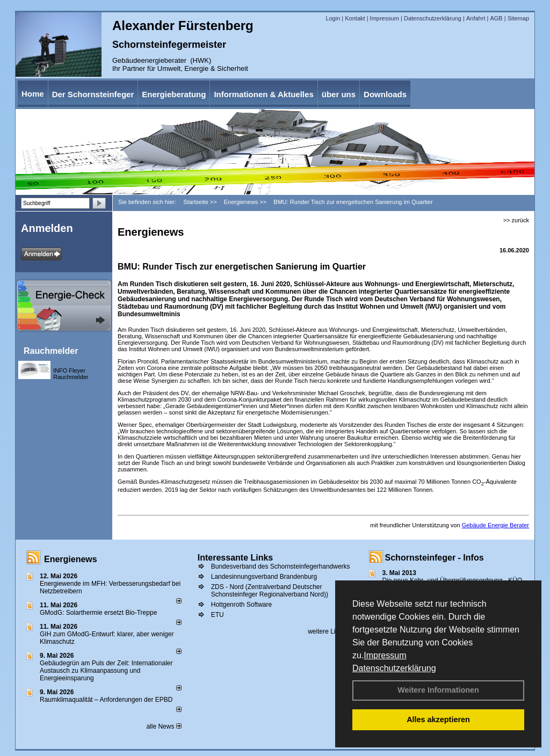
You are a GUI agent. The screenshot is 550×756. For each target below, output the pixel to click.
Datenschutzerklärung (394, 668)
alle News (164, 726)
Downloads (385, 94)
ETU (218, 615)
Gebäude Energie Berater (495, 525)
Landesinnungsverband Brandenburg (264, 577)
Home (33, 94)
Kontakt (355, 18)
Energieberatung (174, 94)
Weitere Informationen (438, 690)
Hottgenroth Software (241, 605)
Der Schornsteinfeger (93, 94)
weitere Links (330, 631)
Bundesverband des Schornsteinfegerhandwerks (281, 566)
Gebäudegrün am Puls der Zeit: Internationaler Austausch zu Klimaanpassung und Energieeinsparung (106, 671)
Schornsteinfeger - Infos (435, 558)
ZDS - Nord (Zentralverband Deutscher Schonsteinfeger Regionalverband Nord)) (270, 591)
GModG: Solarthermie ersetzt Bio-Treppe (98, 613)
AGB (496, 18)
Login (333, 18)
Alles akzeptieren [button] (438, 719)
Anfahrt (476, 18)
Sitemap (518, 18)
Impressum (385, 655)
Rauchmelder (51, 351)
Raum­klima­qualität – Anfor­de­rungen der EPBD (106, 700)
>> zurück (516, 220)
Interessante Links (236, 558)
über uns (339, 94)
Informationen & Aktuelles (263, 94)
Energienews (71, 559)
